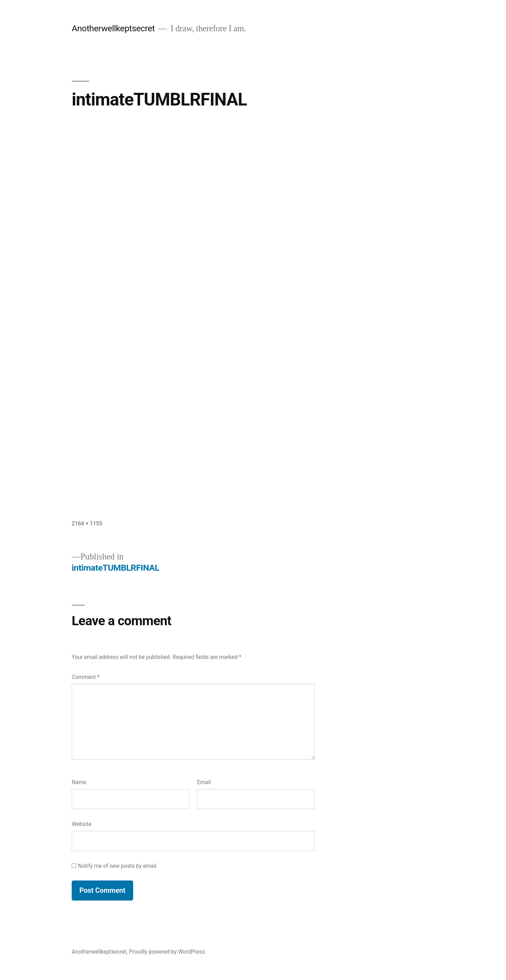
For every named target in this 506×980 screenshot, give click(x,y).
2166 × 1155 (87, 523)
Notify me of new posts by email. (118, 866)
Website (82, 824)
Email (204, 782)
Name (79, 782)
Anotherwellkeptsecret (113, 28)
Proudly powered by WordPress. (168, 952)
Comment (86, 677)
